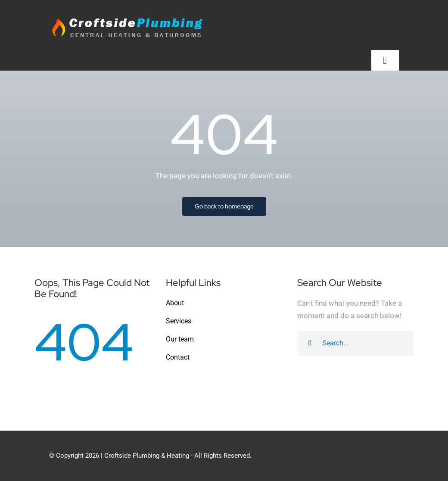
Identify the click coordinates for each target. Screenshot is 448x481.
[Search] (310, 343)
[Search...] (355, 343)
